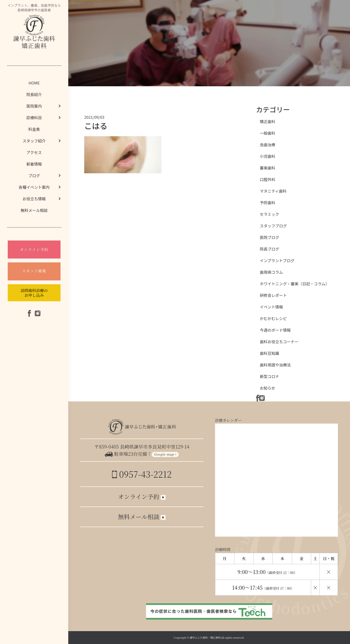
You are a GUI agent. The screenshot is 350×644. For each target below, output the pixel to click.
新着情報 (34, 164)
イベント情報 (271, 307)
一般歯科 (268, 133)
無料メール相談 (34, 210)
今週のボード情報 (275, 330)
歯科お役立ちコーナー (279, 342)
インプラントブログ (277, 260)
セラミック (270, 214)
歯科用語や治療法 (275, 365)
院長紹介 (34, 94)
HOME (34, 83)
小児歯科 (268, 156)
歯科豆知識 (270, 353)
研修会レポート (273, 295)
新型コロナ (270, 376)
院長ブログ (270, 249)
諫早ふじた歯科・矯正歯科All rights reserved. (217, 637)
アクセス (34, 152)
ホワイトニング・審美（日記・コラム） (295, 284)
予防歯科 (268, 203)
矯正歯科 (268, 121)
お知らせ (268, 388)
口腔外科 (268, 179)
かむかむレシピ (273, 318)
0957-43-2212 (142, 474)
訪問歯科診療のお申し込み (34, 293)
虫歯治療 (268, 145)
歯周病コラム (271, 272)
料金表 (34, 129)
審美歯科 (268, 168)
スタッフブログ (273, 226)
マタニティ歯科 (273, 191)
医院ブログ (270, 237)
